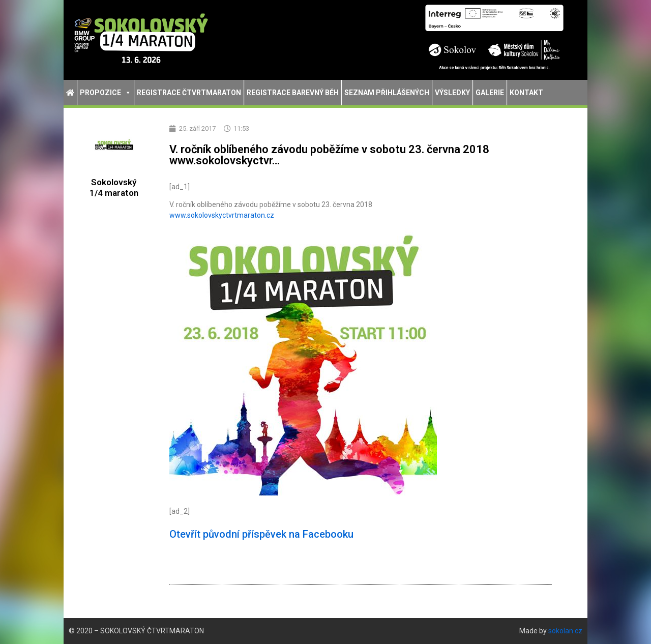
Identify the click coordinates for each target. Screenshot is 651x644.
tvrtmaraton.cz (222, 215)
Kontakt (526, 93)
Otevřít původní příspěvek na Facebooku (261, 534)
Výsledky (452, 93)
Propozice (106, 93)
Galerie (490, 93)
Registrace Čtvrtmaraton (189, 93)
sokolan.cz (565, 631)
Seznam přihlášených (387, 93)
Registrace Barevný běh (293, 93)
